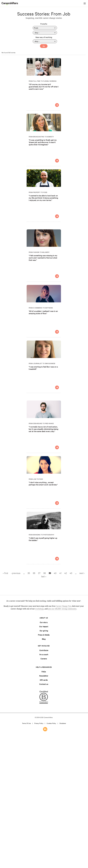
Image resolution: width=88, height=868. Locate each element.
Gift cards (44, 680)
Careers (44, 659)
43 (71, 573)
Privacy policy (39, 723)
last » (44, 576)
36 (34, 573)
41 (60, 573)
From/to (44, 24)
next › (82, 573)
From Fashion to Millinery (39, 252)
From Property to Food (38, 192)
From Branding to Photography (41, 535)
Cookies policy (51, 723)
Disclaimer (63, 723)
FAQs (44, 672)
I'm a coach (44, 654)
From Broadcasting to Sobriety (41, 137)
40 (55, 573)
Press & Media (44, 635)
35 (29, 573)
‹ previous (16, 573)
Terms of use (26, 723)
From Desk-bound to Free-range (41, 423)
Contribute (44, 650)
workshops (39, 609)
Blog (44, 639)
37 (39, 573)
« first (5, 573)
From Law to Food (36, 479)
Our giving (44, 631)
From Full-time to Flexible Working (43, 81)
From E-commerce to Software (41, 308)
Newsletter (44, 676)
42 (66, 573)
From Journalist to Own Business (42, 363)
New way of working (44, 37)
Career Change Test (64, 606)
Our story (44, 622)
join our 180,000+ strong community (62, 609)
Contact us (44, 684)
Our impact (44, 626)
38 (45, 573)
